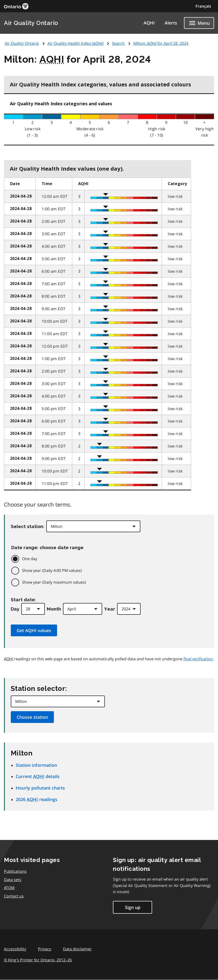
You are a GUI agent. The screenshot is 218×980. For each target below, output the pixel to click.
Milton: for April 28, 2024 (161, 43)
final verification (198, 659)
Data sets (13, 880)
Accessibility (15, 949)
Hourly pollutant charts (40, 788)
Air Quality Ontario (31, 23)
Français (203, 6)
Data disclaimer (77, 949)
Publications (15, 871)
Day (15, 609)
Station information (36, 765)
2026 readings (36, 799)
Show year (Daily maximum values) (54, 582)
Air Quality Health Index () (76, 43)
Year (110, 609)
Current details (38, 776)
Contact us (14, 896)
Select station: (28, 526)
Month (54, 609)
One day (30, 559)
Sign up (133, 907)
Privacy (45, 949)
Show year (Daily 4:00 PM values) (52, 570)
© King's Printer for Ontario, (38, 960)
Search (118, 43)
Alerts (171, 23)
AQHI (149, 23)
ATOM (9, 888)
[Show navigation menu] (199, 23)
